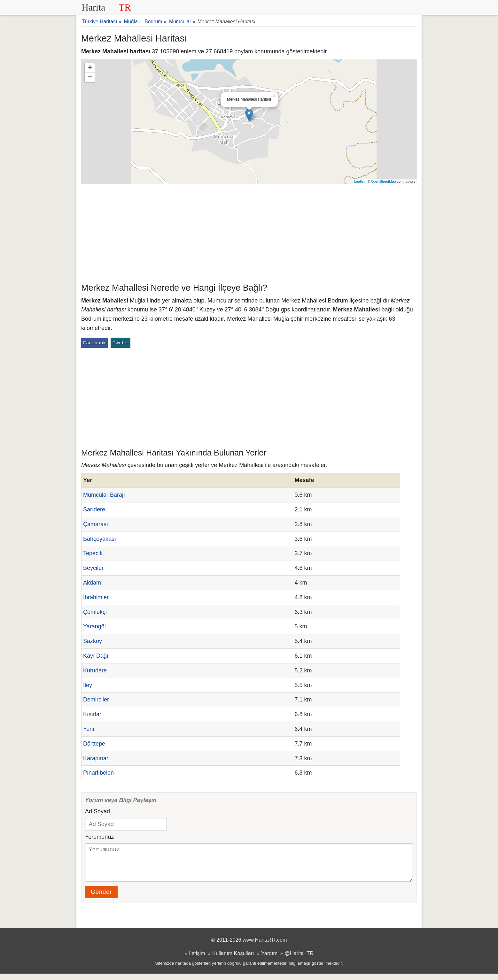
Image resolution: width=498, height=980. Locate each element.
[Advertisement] (249, 232)
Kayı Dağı (96, 656)
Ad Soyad (97, 811)
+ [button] (90, 68)
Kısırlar (92, 714)
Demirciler (96, 700)
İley (88, 685)
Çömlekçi (95, 612)
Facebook (94, 343)
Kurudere (95, 670)
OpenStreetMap (384, 181)
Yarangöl (94, 626)
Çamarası (96, 524)
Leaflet (359, 181)
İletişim (197, 960)
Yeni (89, 729)
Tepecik (93, 553)
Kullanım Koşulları (233, 960)
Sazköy (93, 641)
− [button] (90, 78)
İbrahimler (96, 597)
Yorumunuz (99, 837)
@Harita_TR (299, 960)
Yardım (269, 960)
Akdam (92, 583)
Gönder (101, 898)
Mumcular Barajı (104, 495)
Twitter (120, 343)
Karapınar (96, 758)
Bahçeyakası (100, 539)
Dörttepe (94, 744)
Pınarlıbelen (98, 773)
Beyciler (93, 568)
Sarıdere (94, 509)
